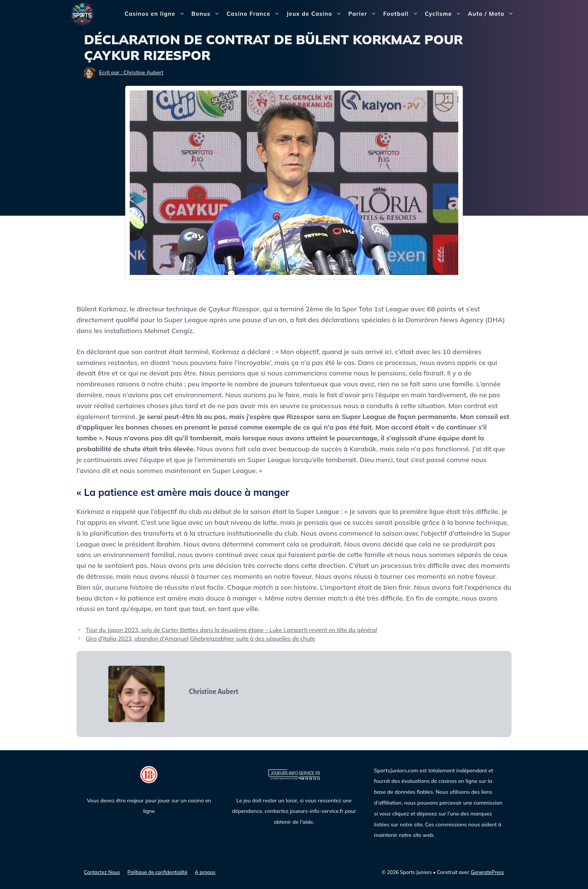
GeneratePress (487, 872)
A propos (205, 872)
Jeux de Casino (316, 14)
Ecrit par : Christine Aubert (131, 72)
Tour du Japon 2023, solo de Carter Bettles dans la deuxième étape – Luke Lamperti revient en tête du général (231, 630)
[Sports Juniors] (82, 13)
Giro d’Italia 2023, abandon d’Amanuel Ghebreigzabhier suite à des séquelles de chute (200, 639)
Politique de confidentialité (157, 872)
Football (402, 14)
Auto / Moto (493, 14)
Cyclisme (445, 14)
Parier (364, 14)
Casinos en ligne (156, 14)
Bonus (208, 14)
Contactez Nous (102, 872)
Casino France (255, 14)
